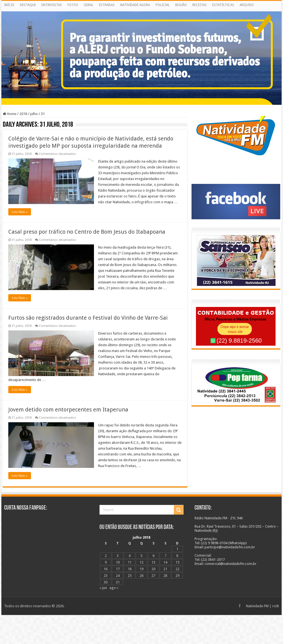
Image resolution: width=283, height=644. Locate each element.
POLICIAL (163, 5)
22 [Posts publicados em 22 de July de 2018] (177, 569)
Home (10, 114)
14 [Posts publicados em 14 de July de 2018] (165, 562)
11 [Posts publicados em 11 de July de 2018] (130, 562)
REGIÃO (181, 5)
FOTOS (73, 5)
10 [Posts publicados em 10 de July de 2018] (118, 562)
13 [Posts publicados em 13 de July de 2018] (153, 562)
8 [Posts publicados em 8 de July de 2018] (177, 556)
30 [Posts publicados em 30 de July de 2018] (106, 582)
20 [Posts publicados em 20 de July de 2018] (153, 569)
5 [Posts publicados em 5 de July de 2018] (141, 556)
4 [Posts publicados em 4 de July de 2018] (129, 556)
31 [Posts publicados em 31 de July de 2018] (118, 582)
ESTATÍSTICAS (223, 5)
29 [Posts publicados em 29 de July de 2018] (177, 576)
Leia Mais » (19, 212)
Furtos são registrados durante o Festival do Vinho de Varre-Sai (88, 318)
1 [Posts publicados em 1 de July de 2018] (177, 549)
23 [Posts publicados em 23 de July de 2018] (106, 576)
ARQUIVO (247, 5)
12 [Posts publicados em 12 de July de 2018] (141, 562)
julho (34, 114)
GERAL (89, 5)
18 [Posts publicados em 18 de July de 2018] (130, 569)
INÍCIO (9, 5)
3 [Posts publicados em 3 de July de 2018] (118, 556)
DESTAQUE (28, 5)
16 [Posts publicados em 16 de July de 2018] (106, 569)
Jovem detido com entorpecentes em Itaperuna (68, 410)
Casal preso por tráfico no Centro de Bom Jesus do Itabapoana (87, 232)
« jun (103, 588)
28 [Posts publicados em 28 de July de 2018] (165, 576)
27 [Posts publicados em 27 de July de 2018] (153, 576)
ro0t (276, 606)
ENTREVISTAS (52, 5)
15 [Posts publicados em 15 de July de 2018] (177, 562)
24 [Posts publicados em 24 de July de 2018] (118, 576)
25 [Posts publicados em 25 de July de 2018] (130, 576)
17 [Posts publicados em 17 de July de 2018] (118, 569)
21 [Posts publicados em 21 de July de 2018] (165, 569)
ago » (114, 588)
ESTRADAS (107, 5)
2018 (23, 114)
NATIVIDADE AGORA (135, 5)
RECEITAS (200, 5)
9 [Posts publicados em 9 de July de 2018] (106, 562)
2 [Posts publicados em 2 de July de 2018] (106, 556)
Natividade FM (257, 606)
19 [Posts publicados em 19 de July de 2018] (141, 569)
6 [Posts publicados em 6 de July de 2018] (154, 556)
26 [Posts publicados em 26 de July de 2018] (141, 576)
